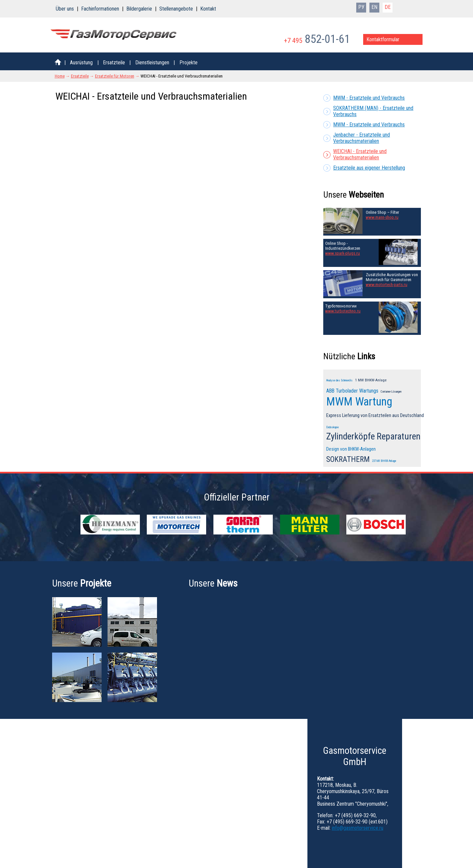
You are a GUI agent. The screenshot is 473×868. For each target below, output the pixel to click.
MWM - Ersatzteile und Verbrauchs (369, 98)
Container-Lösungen (391, 392)
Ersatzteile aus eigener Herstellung (369, 168)
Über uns (65, 9)
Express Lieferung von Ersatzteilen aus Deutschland (375, 416)
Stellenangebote (176, 9)
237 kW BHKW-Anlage (384, 461)
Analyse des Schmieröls (339, 380)
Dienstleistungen (152, 63)
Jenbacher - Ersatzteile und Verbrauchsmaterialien (362, 138)
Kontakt (208, 9)
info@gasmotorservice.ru (358, 828)
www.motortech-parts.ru (387, 285)
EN (374, 7)
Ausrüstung (81, 63)
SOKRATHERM (348, 459)
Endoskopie (332, 427)
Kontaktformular (383, 39)
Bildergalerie (139, 9)
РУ (361, 7)
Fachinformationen (100, 9)
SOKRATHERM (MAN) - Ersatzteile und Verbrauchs (373, 111)
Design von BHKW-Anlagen (351, 449)
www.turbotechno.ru (343, 311)
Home (60, 76)
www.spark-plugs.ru (343, 253)
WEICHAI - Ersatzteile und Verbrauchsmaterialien (360, 154)
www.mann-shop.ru (382, 217)
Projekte (189, 63)
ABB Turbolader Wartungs (352, 391)
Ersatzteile (114, 63)
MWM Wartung (359, 402)
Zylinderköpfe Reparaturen (373, 436)
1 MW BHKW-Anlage (371, 380)
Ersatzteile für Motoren (115, 76)
